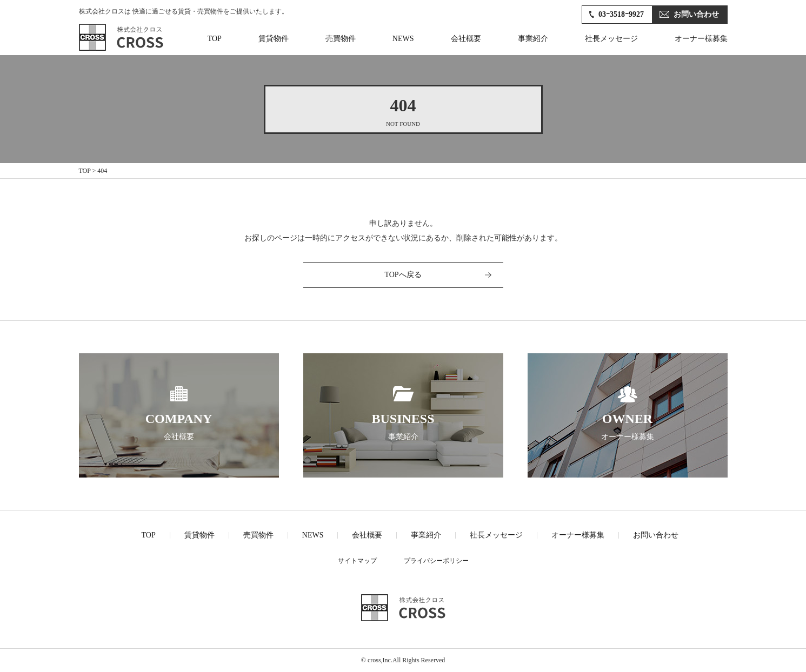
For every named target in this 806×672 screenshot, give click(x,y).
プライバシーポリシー (436, 561)
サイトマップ (357, 561)
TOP (215, 39)
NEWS (403, 39)
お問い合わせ (696, 14)
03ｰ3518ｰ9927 (621, 14)
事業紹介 (533, 39)
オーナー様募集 (701, 39)
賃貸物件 (274, 39)
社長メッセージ (611, 39)
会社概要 (466, 39)
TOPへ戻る (403, 275)
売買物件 (341, 39)
